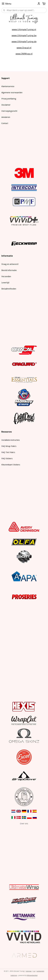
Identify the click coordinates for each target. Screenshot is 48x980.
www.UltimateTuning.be (24, 35)
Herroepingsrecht (9, 111)
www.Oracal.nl (24, 48)
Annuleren (6, 117)
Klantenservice (8, 86)
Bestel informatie (9, 270)
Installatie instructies (11, 440)
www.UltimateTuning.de (24, 41)
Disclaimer (6, 105)
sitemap (29, 971)
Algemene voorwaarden (12, 92)
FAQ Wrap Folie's (9, 446)
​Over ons (24, 823)
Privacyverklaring (9, 99)
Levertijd (5, 282)
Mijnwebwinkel (32, 975)
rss (34, 971)
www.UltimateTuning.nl (24, 29)
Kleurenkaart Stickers (11, 465)
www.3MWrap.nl (24, 54)
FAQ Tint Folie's (8, 452)
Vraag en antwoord (10, 264)
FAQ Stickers (7, 458)
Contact (5, 123)
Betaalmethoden (9, 289)
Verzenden (6, 276)
